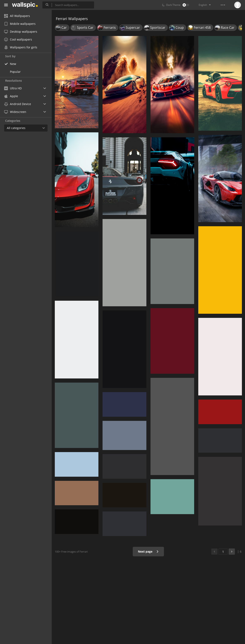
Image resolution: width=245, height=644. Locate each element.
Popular (15, 72)
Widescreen (15, 112)
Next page (148, 551)
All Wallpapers (17, 16)
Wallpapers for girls (21, 47)
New (13, 64)
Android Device (18, 104)
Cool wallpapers (18, 39)
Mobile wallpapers (20, 24)
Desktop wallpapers (21, 32)
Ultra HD (13, 88)
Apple (11, 96)
